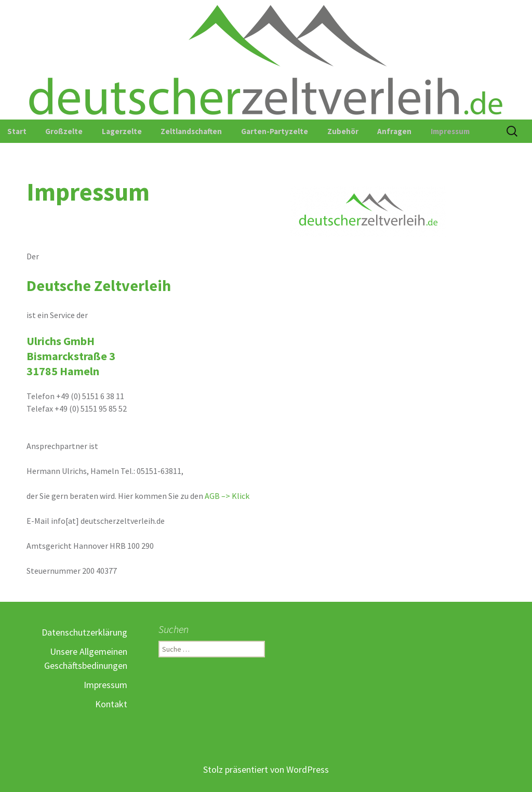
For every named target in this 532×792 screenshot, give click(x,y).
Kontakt (111, 704)
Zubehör (343, 131)
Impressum (450, 131)
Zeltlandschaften (191, 131)
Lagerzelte (122, 131)
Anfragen (394, 131)
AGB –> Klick (227, 496)
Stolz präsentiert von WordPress (266, 769)
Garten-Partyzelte (275, 131)
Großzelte (64, 131)
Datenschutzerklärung (84, 632)
